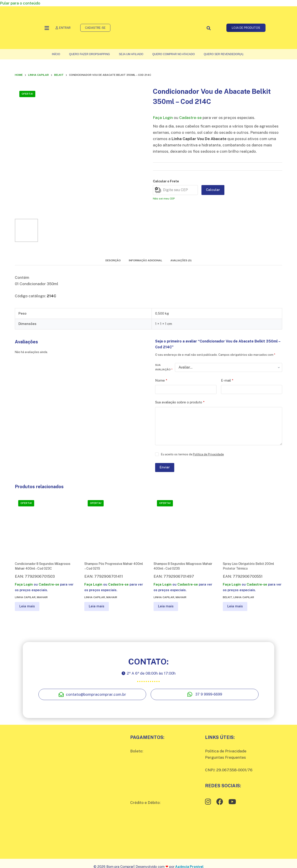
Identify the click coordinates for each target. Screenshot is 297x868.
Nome (161, 381)
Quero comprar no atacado (173, 54)
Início (56, 54)
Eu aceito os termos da (192, 454)
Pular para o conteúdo (20, 3)
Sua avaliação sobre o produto (180, 402)
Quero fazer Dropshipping (89, 54)
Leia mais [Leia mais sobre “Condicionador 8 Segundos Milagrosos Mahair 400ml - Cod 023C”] (27, 606)
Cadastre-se (190, 118)
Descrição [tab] (113, 260)
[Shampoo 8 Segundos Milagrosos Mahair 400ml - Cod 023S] (183, 526)
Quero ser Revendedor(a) (223, 54)
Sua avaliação (164, 367)
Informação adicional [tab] (146, 260)
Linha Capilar (25, 597)
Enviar (165, 467)
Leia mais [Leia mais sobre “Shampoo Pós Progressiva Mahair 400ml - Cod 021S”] (97, 606)
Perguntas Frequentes (226, 757)
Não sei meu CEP (164, 199)
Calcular (213, 190)
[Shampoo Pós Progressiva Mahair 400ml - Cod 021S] (114, 526)
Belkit (227, 597)
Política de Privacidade (208, 454)
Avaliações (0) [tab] (181, 260)
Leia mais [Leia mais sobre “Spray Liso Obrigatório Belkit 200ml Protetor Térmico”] (235, 606)
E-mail (227, 381)
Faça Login (163, 118)
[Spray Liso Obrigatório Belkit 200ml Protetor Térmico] (252, 526)
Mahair (42, 597)
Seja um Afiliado (131, 54)
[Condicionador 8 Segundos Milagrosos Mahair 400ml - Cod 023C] (44, 526)
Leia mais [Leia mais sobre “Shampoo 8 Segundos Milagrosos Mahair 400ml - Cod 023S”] (166, 606)
